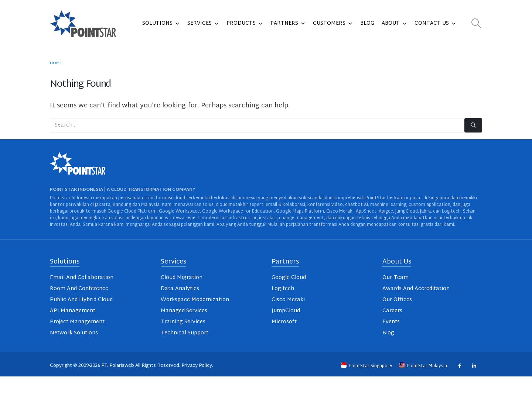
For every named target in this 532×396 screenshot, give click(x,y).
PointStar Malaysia (424, 366)
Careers (392, 311)
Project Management (77, 322)
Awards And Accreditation (416, 289)
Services (203, 24)
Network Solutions (74, 333)
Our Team (395, 278)
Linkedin (474, 366)
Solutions (161, 24)
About (394, 24)
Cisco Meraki (288, 300)
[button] (476, 24)
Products (245, 24)
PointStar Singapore (367, 366)
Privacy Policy (197, 366)
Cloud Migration (182, 278)
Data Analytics (180, 289)
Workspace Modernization (195, 300)
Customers (333, 24)
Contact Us (435, 24)
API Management (73, 311)
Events (391, 322)
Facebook (459, 366)
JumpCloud (286, 311)
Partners (288, 24)
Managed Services (184, 311)
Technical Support (185, 333)
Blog (367, 23)
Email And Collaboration (82, 278)
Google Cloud (289, 278)
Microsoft (284, 322)
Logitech (283, 289)
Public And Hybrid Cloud (81, 300)
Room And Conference (79, 289)
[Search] (473, 125)
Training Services (183, 322)
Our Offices (397, 300)
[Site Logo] (83, 24)
